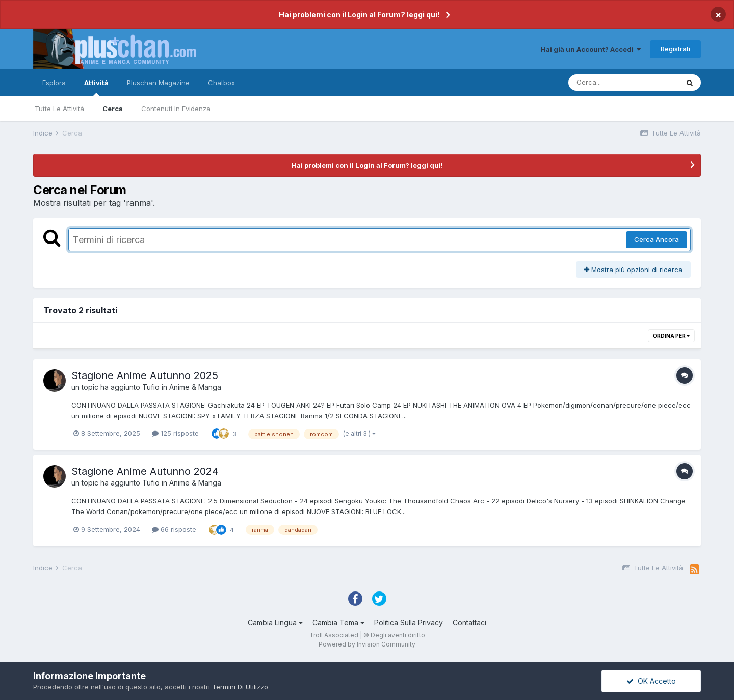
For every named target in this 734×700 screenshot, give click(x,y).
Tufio (151, 387)
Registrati (675, 49)
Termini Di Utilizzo (240, 687)
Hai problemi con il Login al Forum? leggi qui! (359, 15)
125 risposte (175, 433)
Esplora (54, 83)
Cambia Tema (338, 622)
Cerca (113, 109)
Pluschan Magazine (158, 83)
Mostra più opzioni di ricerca (633, 270)
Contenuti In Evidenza (176, 109)
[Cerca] (623, 83)
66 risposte (174, 529)
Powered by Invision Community (367, 644)
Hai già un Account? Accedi (591, 49)
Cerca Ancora (657, 239)
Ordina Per (671, 336)
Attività (96, 87)
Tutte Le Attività (59, 109)
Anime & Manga (195, 387)
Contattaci (469, 622)
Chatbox (221, 83)
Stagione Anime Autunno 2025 (145, 375)
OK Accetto (651, 681)
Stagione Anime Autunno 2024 (145, 471)
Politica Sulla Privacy (409, 622)
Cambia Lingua (275, 622)
